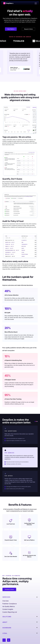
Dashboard (7, 628)
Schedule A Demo (9, 589)
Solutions (7, 617)
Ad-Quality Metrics (9, 606)
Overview (6, 601)
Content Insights (8, 609)
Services (6, 597)
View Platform (11, 29)
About (5, 622)
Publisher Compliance (10, 604)
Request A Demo (28, 29)
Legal (5, 633)
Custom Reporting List (10, 612)
